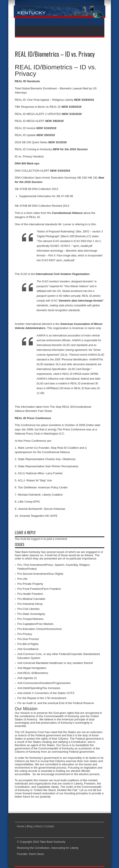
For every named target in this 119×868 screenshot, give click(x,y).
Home (21, 826)
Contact (49, 826)
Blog (30, 826)
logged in (37, 539)
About (38, 826)
